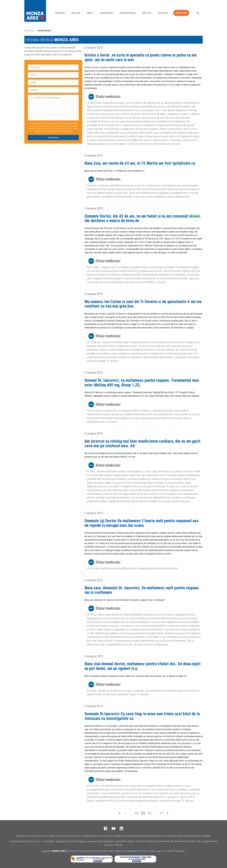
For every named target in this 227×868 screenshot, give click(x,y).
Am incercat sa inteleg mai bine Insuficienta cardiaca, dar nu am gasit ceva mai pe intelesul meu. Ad (142, 443)
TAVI (199, 841)
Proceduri (60, 13)
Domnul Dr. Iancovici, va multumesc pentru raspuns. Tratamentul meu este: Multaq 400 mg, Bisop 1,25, (142, 383)
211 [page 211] (143, 813)
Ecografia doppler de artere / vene (25, 841)
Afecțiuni (76, 13)
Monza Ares (29, 31)
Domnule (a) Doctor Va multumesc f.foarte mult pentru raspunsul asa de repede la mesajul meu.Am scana (141, 523)
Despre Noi (163, 13)
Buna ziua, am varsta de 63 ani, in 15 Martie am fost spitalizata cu (140, 163)
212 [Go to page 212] (150, 813)
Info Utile (147, 13)
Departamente (107, 13)
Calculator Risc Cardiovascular (79, 851)
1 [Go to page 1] (125, 813)
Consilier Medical (128, 13)
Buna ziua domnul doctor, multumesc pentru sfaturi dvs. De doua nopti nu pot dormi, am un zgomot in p (143, 666)
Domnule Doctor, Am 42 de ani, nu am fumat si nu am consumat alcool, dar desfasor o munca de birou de (143, 218)
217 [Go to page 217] (162, 813)
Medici (90, 13)
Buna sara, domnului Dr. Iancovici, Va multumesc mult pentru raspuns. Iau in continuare (142, 590)
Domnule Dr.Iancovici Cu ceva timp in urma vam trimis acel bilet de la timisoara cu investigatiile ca (142, 716)
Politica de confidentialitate (126, 851)
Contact (169, 851)
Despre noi (160, 851)
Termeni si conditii (147, 851)
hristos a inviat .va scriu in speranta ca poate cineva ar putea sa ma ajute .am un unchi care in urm (140, 57)
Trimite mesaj (53, 138)
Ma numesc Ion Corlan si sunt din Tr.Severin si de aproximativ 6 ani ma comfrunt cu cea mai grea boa (143, 304)
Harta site (118, 845)
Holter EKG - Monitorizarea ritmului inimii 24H (155, 841)
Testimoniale (179, 851)
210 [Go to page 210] (137, 813)
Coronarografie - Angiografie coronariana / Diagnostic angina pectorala (72, 841)
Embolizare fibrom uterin (185, 841)
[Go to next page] (168, 813)
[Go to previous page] (120, 813)
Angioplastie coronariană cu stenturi (119, 841)
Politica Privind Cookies (104, 851)
